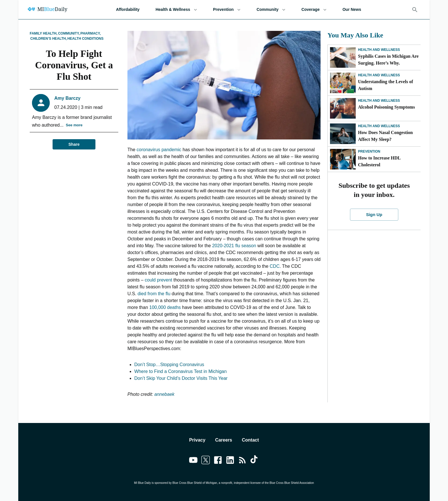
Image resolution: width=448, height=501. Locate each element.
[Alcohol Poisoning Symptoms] (343, 108)
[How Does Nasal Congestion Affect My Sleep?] (343, 134)
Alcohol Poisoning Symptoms (386, 107)
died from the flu (154, 294)
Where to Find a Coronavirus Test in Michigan (180, 371)
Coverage (314, 10)
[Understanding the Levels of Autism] (343, 83)
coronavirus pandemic (159, 150)
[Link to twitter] (206, 461)
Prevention (227, 10)
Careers (224, 440)
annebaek (164, 394)
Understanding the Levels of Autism (385, 85)
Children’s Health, (49, 39)
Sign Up (374, 215)
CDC (274, 266)
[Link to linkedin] (230, 461)
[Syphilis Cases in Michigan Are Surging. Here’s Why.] (343, 57)
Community (271, 10)
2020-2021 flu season (234, 246)
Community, (69, 33)
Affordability (128, 10)
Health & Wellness (176, 10)
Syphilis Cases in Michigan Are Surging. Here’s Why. (388, 60)
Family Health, (44, 33)
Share (74, 144)
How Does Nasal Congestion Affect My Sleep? (385, 136)
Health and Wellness (379, 50)
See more (74, 125)
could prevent (159, 280)
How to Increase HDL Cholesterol (379, 161)
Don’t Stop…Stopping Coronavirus (169, 365)
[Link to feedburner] (242, 461)
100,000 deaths (165, 307)
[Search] (415, 10)
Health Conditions (85, 39)
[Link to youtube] (193, 461)
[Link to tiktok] (255, 461)
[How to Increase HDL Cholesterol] (343, 159)
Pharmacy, (90, 33)
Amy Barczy (67, 98)
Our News (352, 10)
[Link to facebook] (218, 461)
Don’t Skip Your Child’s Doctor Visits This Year (181, 378)
